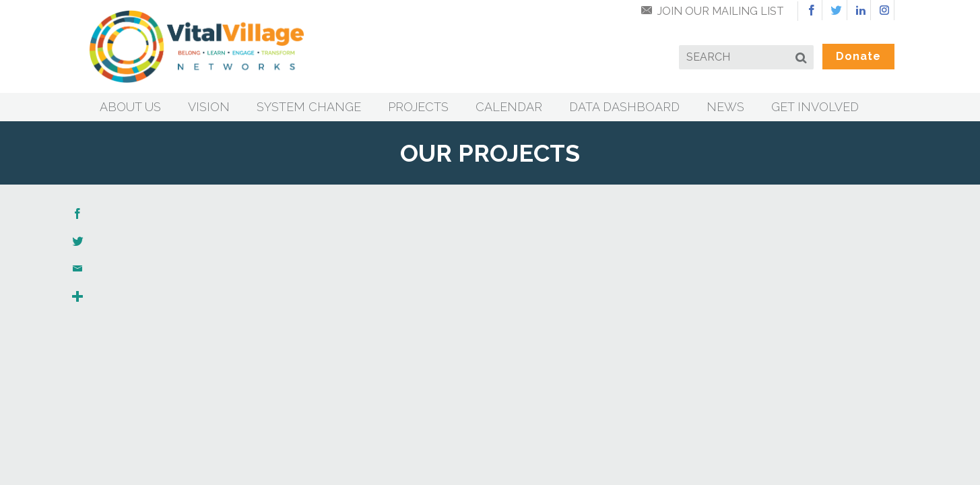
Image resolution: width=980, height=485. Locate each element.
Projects (418, 107)
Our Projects (490, 153)
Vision (209, 107)
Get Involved (815, 107)
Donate (858, 56)
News (725, 107)
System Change (309, 107)
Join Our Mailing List (721, 11)
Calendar (509, 107)
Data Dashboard (624, 107)
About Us (130, 107)
